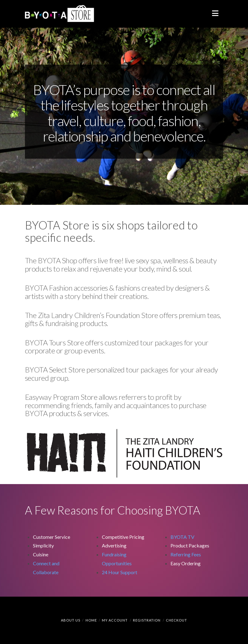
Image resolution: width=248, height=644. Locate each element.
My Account (115, 620)
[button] (215, 13)
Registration (147, 620)
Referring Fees (186, 554)
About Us (71, 620)
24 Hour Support (120, 572)
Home (91, 620)
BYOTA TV (182, 537)
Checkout (176, 620)
